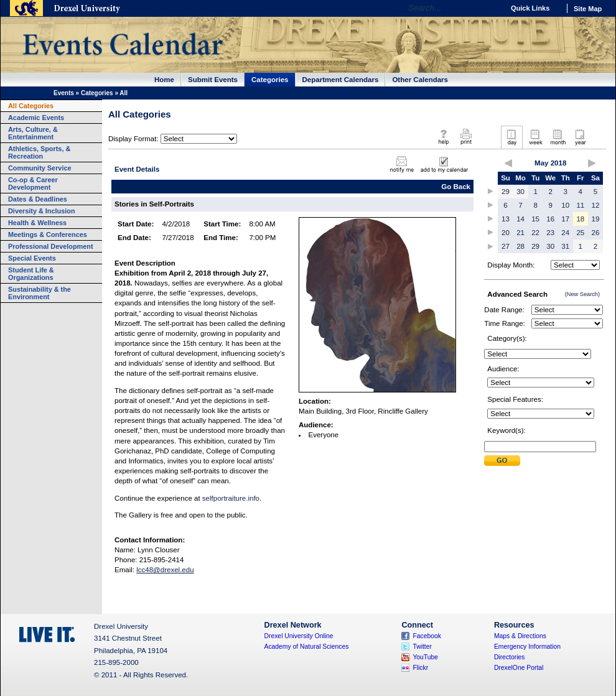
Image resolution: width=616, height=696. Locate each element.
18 (580, 219)
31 (565, 246)
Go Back (456, 187)
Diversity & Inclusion (42, 211)
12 (596, 205)
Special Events (32, 258)
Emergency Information (527, 647)
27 (506, 246)
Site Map (588, 9)
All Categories (31, 106)
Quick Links (530, 8)
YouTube (425, 657)
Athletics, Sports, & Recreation (39, 152)
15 (535, 219)
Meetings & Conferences (48, 234)
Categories (270, 80)
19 (596, 219)
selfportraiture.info (231, 498)
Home (164, 80)
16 (550, 219)
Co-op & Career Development (33, 183)
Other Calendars (420, 80)
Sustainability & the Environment (40, 293)
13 (506, 219)
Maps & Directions (520, 636)
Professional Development (51, 246)
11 (580, 205)
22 (535, 233)
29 (506, 192)
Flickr (420, 668)
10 (565, 205)
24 (565, 233)
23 (550, 233)
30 (520, 192)
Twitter (422, 647)
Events (64, 93)
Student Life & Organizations (31, 274)
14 (520, 219)
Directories (510, 657)
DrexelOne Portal (519, 668)
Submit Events (213, 80)
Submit (502, 461)
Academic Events (36, 118)
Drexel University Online (299, 636)
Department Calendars (341, 80)
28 (520, 246)
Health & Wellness (37, 223)
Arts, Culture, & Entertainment (33, 133)
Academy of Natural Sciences (307, 647)
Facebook (427, 636)
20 (506, 233)
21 (520, 233)
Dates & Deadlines (38, 199)
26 (596, 233)
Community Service (40, 168)
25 (580, 233)
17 (565, 219)
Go (491, 8)
